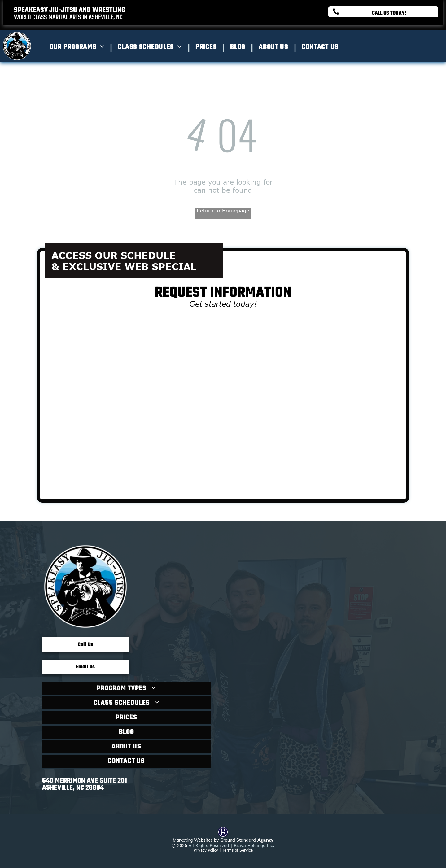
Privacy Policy (206, 850)
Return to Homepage (223, 211)
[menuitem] (79, 47)
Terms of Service (237, 850)
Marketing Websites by (196, 840)
